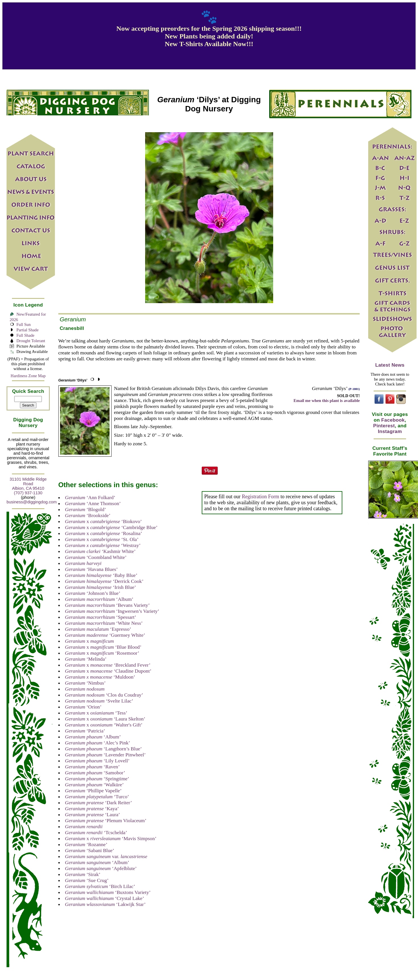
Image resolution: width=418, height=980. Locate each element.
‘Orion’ (83, 707)
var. (106, 856)
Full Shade (25, 335)
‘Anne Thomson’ (93, 503)
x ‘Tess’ (96, 713)
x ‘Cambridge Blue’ (111, 527)
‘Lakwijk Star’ (105, 904)
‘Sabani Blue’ (89, 850)
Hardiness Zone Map (28, 376)
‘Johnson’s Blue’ (93, 593)
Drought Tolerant (31, 341)
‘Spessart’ (100, 617)
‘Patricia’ (85, 731)
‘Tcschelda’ (96, 832)
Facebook (393, 420)
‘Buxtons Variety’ (108, 892)
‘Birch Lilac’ (100, 886)
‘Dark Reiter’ (98, 803)
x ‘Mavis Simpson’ (111, 838)
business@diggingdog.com (32, 502)
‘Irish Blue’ (100, 587)
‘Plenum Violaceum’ (106, 820)
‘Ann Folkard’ (90, 497)
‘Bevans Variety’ (107, 605)
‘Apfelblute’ (101, 868)
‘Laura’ (92, 814)
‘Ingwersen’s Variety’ (112, 611)
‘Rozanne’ (86, 844)
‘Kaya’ (92, 808)
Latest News (390, 365)
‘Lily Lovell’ (97, 761)
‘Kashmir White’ (100, 551)
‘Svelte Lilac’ (99, 701)
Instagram (390, 431)
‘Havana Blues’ (91, 569)
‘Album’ (99, 599)
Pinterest (384, 426)
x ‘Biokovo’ (103, 521)
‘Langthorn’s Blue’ (103, 749)
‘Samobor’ (95, 773)
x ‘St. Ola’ (102, 539)
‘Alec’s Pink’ (97, 743)
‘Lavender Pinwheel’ (105, 755)
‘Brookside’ (88, 515)
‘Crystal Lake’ (104, 898)
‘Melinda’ (86, 659)
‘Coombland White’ (96, 557)
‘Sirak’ (83, 874)
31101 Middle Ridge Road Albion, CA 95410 (28, 484)
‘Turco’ (97, 797)
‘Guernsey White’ (105, 635)
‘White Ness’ (104, 623)
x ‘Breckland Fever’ (108, 665)
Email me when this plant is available (327, 401)
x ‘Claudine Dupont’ (108, 671)
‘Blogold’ (85, 509)
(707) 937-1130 (28, 493)
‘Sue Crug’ (87, 880)
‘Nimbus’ (85, 683)
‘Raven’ (92, 767)
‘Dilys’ (73, 380)
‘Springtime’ (97, 779)
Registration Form (261, 497)
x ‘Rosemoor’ (102, 653)
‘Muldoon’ (100, 677)
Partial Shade (28, 330)
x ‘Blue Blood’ (103, 647)
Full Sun (24, 324)
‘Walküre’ (94, 785)
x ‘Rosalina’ (103, 533)
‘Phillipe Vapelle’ (93, 791)
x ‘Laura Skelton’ (105, 719)
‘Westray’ (103, 545)
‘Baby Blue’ (101, 575)
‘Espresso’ (98, 629)
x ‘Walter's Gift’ (104, 725)
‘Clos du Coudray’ (104, 695)
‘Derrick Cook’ (104, 581)
